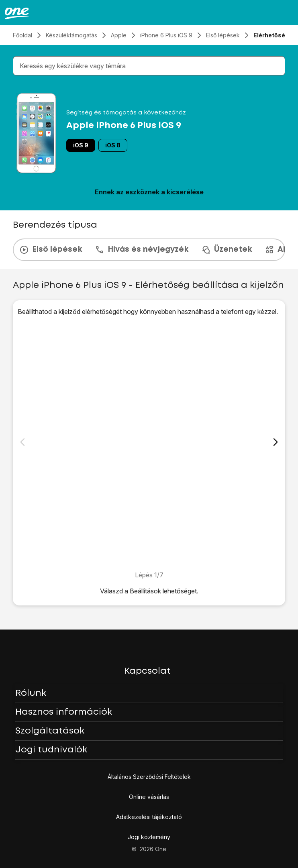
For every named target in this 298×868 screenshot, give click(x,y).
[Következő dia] (276, 442)
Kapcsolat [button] (147, 671)
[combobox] (151, 66)
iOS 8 (113, 145)
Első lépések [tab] (51, 250)
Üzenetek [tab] (227, 250)
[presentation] (149, 250)
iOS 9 (81, 145)
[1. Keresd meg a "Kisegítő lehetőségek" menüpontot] (149, 443)
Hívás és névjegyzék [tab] (142, 250)
